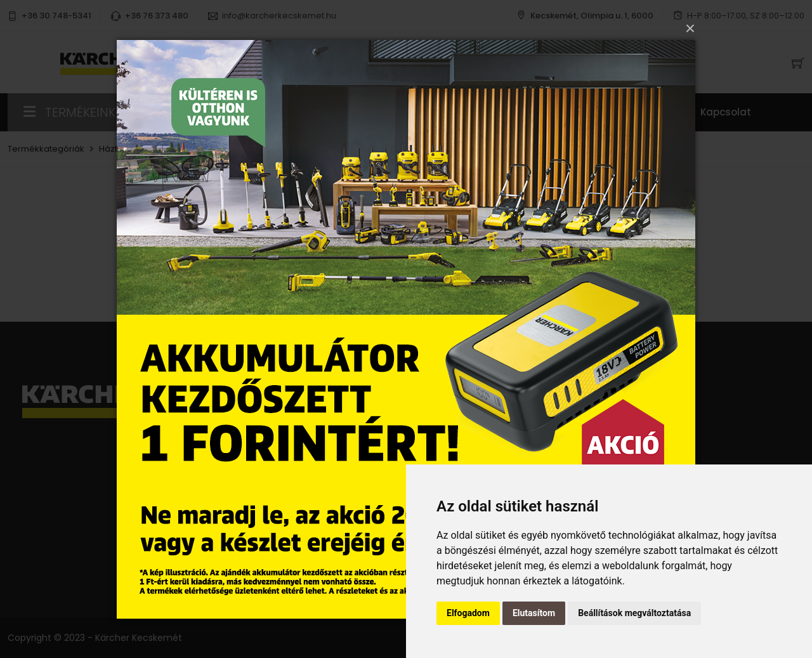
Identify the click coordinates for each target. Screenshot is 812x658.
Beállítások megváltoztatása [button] (634, 613)
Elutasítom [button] (534, 613)
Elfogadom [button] (468, 613)
